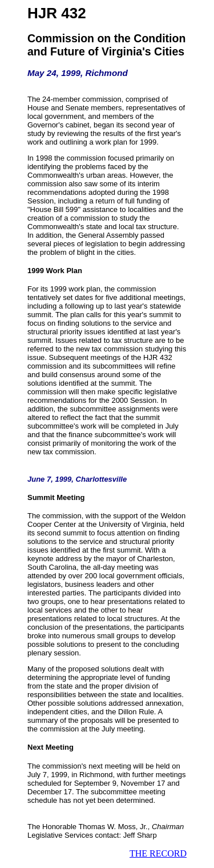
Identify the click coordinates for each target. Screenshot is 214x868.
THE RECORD (158, 853)
